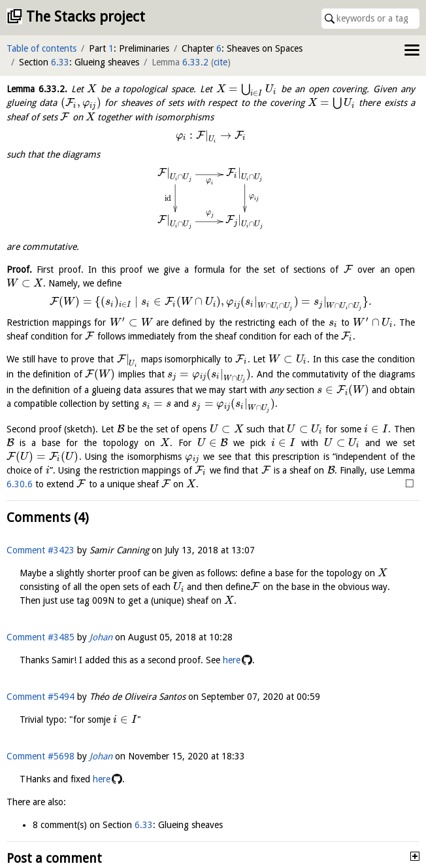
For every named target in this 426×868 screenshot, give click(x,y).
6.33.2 (195, 62)
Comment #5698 (41, 756)
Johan (101, 637)
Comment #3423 (41, 550)
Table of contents (41, 48)
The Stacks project (86, 17)
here (232, 660)
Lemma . (37, 89)
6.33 (60, 62)
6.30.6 (20, 484)
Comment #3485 (41, 637)
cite (221, 62)
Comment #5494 (41, 697)
